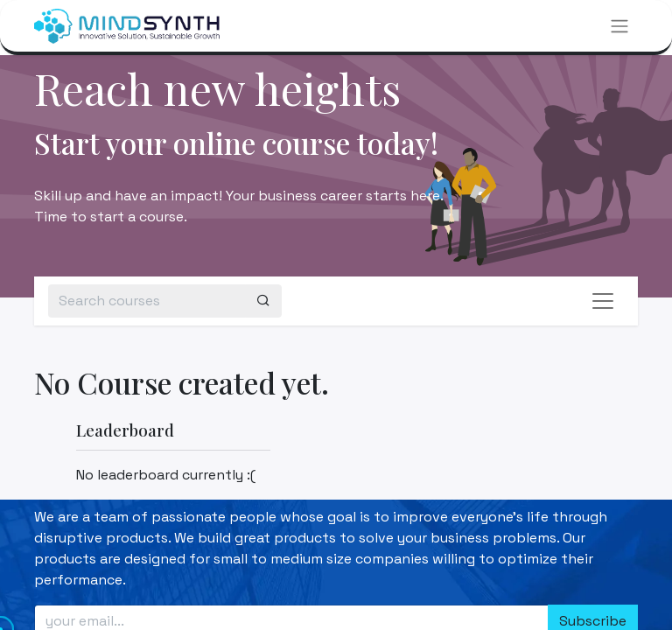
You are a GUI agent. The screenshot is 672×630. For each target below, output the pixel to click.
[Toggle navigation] (619, 26)
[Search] (263, 301)
